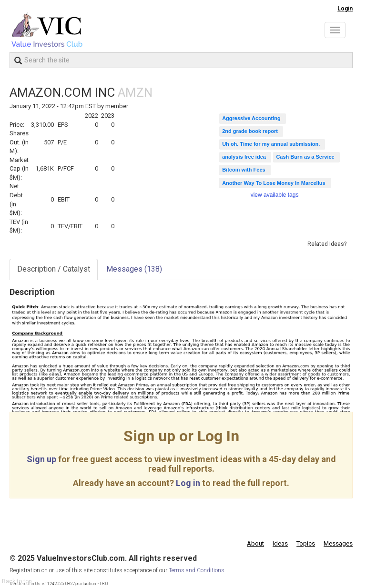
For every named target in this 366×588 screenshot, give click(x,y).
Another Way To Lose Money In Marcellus (274, 183)
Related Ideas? (327, 244)
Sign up (41, 459)
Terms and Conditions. (197, 570)
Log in (188, 483)
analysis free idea (244, 157)
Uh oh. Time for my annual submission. (271, 144)
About (255, 543)
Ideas (280, 543)
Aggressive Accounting (251, 118)
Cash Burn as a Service (305, 157)
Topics (306, 543)
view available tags (275, 195)
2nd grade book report (250, 131)
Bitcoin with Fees (244, 170)
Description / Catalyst (54, 269)
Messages (134, 269)
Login (345, 9)
